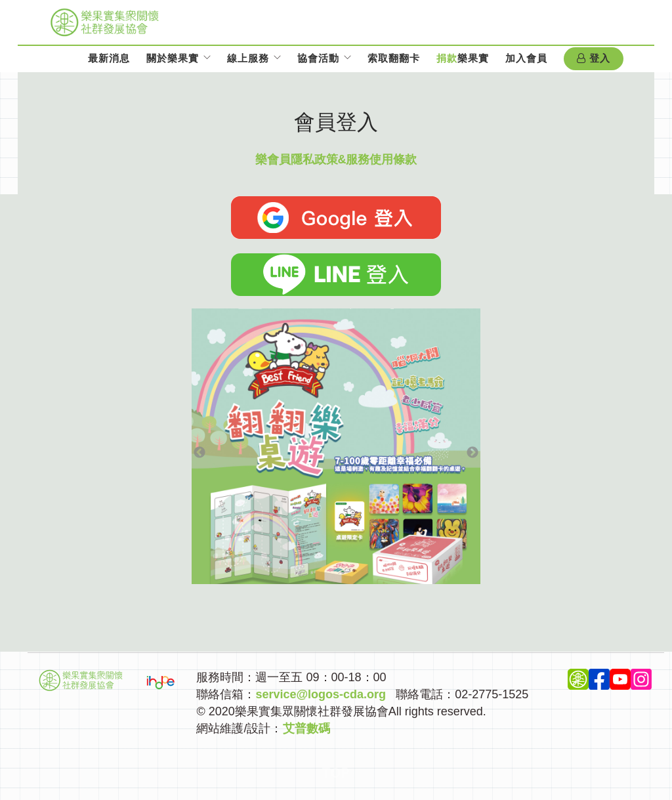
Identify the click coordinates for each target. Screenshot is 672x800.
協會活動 (318, 58)
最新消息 (109, 58)
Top (336, 773)
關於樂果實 (173, 58)
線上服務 (248, 58)
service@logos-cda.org (321, 694)
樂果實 (463, 58)
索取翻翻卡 (394, 58)
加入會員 (526, 58)
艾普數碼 (306, 728)
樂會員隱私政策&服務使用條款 (336, 159)
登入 (594, 58)
